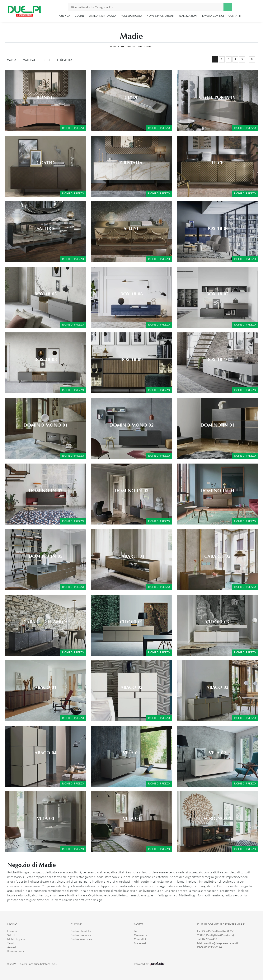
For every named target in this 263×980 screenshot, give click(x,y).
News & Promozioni (160, 16)
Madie (149, 46)
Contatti (235, 16)
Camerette (140, 935)
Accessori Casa (131, 16)
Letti (137, 931)
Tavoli (11, 943)
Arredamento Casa (103, 16)
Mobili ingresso (17, 939)
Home (114, 46)
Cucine (80, 16)
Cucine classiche (81, 931)
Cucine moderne (81, 935)
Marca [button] (12, 60)
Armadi (12, 947)
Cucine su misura (81, 939)
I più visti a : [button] (65, 60)
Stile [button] (47, 60)
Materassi (140, 943)
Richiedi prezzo (73, 128)
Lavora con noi (213, 16)
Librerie (12, 931)
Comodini (140, 939)
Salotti (11, 935)
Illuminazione (16, 951)
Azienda (65, 16)
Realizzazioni (188, 16)
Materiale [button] (30, 60)
